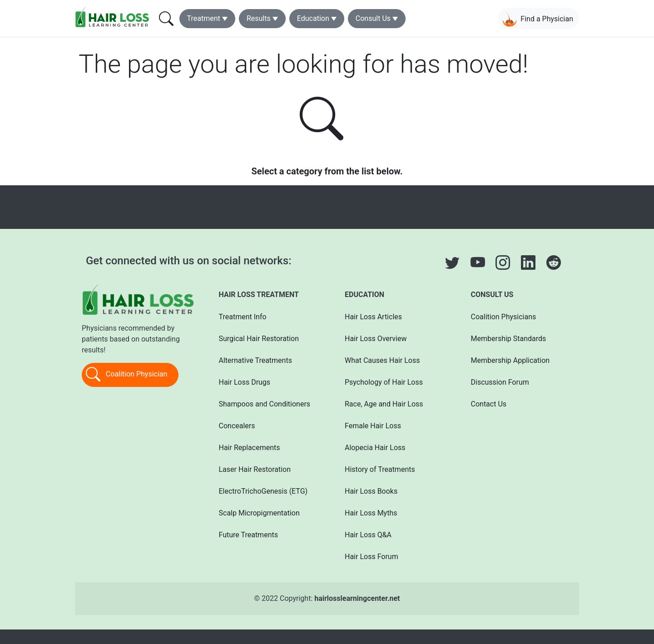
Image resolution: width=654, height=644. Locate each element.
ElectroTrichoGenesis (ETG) (263, 491)
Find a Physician (538, 19)
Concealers (237, 426)
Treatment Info (243, 317)
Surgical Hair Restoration (259, 339)
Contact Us (489, 404)
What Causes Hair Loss (382, 360)
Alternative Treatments (255, 360)
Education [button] (313, 18)
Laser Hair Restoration (255, 469)
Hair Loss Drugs (245, 382)
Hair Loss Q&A (368, 535)
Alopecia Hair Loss (375, 448)
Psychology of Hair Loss (384, 382)
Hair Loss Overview (376, 339)
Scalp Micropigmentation (259, 513)
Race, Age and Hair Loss (384, 404)
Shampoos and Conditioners (265, 404)
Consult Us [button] (373, 18)
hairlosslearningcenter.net (357, 598)
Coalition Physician (126, 375)
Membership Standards (509, 339)
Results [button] (259, 18)
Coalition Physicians (504, 317)
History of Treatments (380, 469)
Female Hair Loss (373, 426)
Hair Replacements (250, 448)
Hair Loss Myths (371, 513)
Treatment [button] (204, 18)
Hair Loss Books (371, 491)
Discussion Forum (500, 382)
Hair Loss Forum (372, 557)
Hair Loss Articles (373, 317)
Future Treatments (248, 535)
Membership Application (510, 360)
